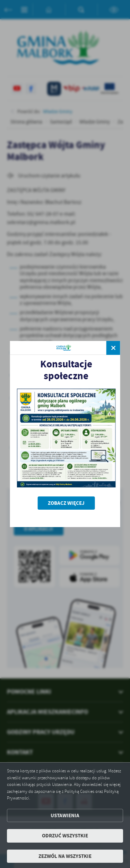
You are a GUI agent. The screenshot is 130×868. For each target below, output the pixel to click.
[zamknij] (113, 348)
